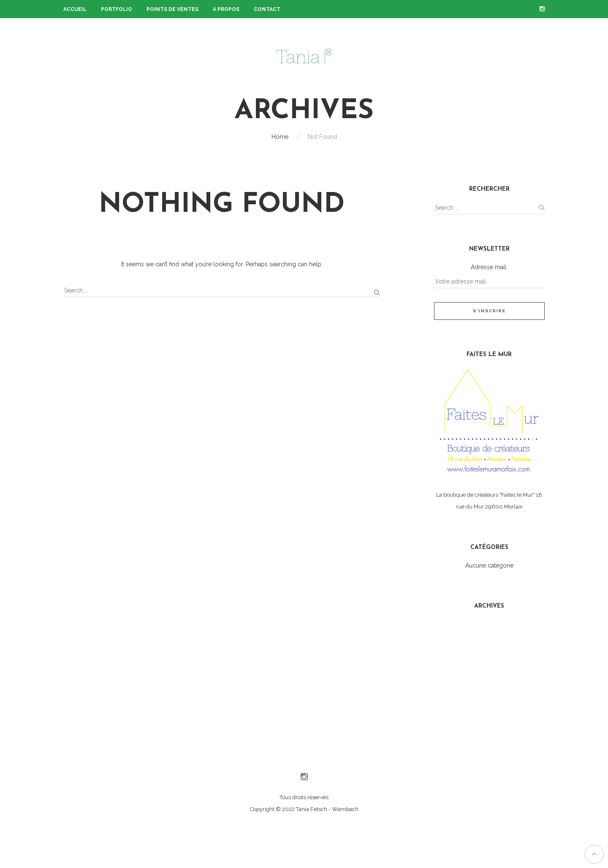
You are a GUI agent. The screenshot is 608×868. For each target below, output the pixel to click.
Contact (267, 9)
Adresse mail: (489, 267)
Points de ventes (172, 9)
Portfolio (117, 9)
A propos (226, 9)
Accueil (75, 9)
